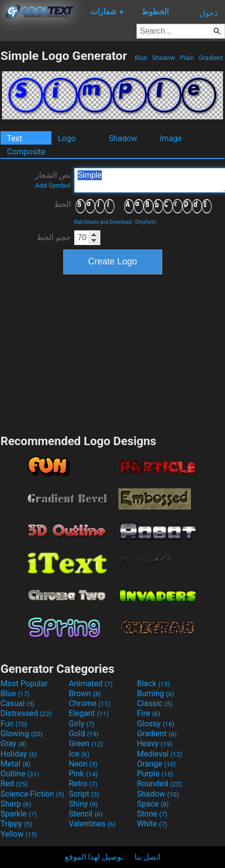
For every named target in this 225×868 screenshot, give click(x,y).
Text (14, 138)
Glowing (22, 734)
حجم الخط (54, 237)
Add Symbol (53, 185)
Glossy (156, 724)
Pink (83, 774)
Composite (26, 152)
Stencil (86, 814)
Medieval (160, 754)
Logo (67, 138)
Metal (16, 764)
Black (154, 684)
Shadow (163, 58)
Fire (149, 713)
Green (86, 743)
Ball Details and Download (103, 222)
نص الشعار (53, 180)
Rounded (159, 784)
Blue (141, 58)
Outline (20, 774)
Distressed (26, 713)
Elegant (89, 713)
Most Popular (24, 684)
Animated (91, 684)
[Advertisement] (113, 353)
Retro (83, 784)
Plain (187, 58)
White (152, 824)
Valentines (92, 824)
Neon (83, 764)
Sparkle (19, 814)
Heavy (155, 743)
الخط (62, 204)
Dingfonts (146, 222)
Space (153, 804)
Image (171, 138)
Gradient (211, 58)
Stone (152, 814)
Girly (82, 724)
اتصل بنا (147, 857)
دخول (208, 13)
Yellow (19, 834)
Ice (79, 754)
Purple (155, 774)
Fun (14, 724)
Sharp (16, 804)
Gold (84, 734)
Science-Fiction (32, 794)
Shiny (83, 804)
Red (14, 784)
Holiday (19, 754)
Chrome (90, 703)
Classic (155, 703)
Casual (18, 703)
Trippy (16, 824)
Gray (13, 743)
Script (84, 794)
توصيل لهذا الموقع (94, 857)
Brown (85, 693)
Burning (156, 693)
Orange (157, 764)
